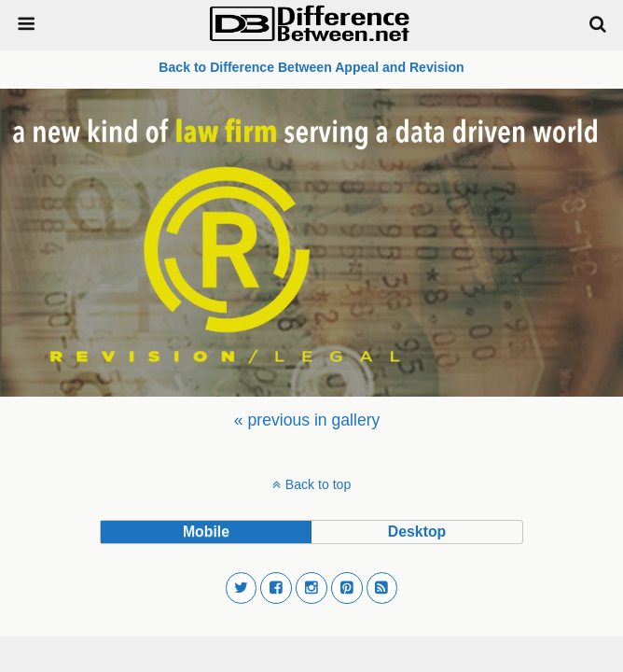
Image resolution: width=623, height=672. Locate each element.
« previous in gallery (307, 420)
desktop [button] (417, 532)
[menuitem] (307, 420)
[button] (242, 588)
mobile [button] (206, 532)
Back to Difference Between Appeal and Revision (311, 67)
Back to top (318, 484)
